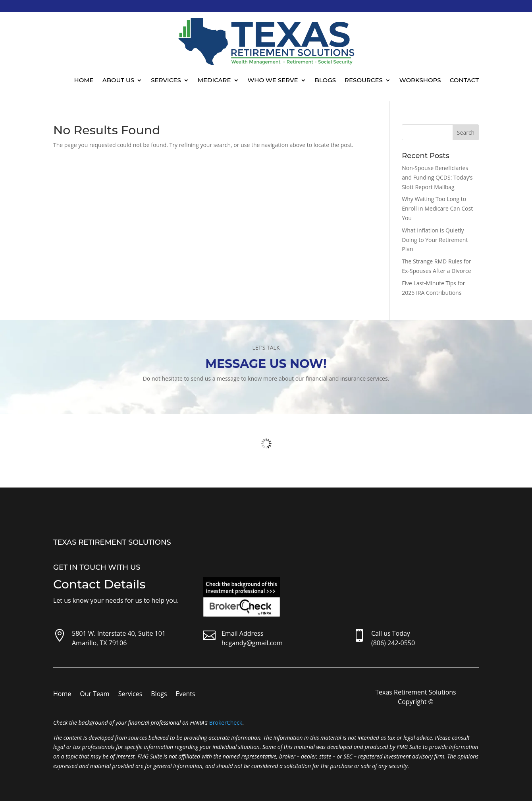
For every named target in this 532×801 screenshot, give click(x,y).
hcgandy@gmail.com (252, 643)
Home (84, 80)
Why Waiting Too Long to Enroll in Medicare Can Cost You (437, 208)
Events (186, 695)
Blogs (326, 80)
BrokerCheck (226, 723)
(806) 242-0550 (393, 643)
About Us (119, 80)
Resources (364, 80)
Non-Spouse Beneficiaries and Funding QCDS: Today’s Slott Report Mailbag (437, 177)
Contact (464, 80)
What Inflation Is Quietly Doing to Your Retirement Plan (435, 240)
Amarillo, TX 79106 (99, 643)
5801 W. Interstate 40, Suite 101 (119, 633)
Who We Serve (273, 80)
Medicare (214, 80)
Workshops (420, 80)
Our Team (94, 695)
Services (166, 80)
